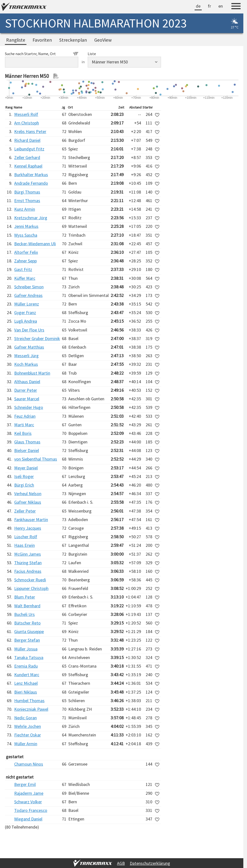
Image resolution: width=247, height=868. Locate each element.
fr (209, 6)
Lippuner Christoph (31, 588)
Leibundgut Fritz (29, 149)
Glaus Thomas (27, 442)
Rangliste (16, 40)
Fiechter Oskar (28, 735)
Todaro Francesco (31, 810)
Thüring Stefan (28, 563)
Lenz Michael (26, 683)
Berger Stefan (27, 640)
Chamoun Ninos (29, 764)
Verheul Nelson (28, 494)
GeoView (103, 40)
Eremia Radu (26, 666)
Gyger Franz (25, 312)
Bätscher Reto (27, 623)
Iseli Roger (24, 476)
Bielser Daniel (27, 450)
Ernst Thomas (27, 201)
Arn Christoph (27, 123)
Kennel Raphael (28, 166)
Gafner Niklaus (28, 502)
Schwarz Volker (28, 802)
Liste (92, 54)
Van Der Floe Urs (29, 330)
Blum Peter (25, 597)
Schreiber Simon (29, 287)
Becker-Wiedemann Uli (35, 244)
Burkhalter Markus (31, 175)
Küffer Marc (25, 278)
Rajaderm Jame (29, 793)
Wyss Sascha (26, 235)
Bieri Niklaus (26, 692)
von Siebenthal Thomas (36, 459)
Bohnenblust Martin (32, 373)
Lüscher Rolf (26, 537)
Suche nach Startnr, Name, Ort (42, 54)
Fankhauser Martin (31, 520)
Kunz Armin (25, 209)
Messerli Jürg (26, 356)
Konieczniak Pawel (31, 709)
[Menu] (236, 7)
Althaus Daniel (27, 382)
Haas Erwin (24, 545)
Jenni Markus (26, 226)
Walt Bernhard (27, 606)
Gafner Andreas (28, 295)
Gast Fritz (23, 269)
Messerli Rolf (26, 114)
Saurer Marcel (27, 399)
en (221, 6)
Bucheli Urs (24, 614)
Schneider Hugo (29, 407)
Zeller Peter (25, 511)
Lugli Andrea (26, 321)
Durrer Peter (26, 390)
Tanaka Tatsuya (29, 657)
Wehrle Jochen (28, 726)
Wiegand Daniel (28, 819)
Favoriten (42, 40)
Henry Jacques (28, 528)
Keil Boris (23, 433)
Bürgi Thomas (27, 192)
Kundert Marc (27, 675)
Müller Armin (26, 744)
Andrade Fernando (31, 183)
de (198, 6)
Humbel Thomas (29, 701)
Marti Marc (24, 425)
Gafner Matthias (29, 347)
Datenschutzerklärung (150, 863)
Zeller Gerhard (27, 157)
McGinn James (28, 554)
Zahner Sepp (25, 261)
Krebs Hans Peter (30, 131)
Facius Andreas (28, 571)
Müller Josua (26, 649)
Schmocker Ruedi (30, 580)
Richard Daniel (27, 140)
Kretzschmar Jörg (31, 218)
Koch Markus (26, 364)
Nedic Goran (25, 718)
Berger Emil (25, 784)
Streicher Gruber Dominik (37, 338)
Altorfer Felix (26, 252)
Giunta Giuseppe (29, 631)
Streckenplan (73, 40)
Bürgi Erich (24, 485)
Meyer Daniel (26, 468)
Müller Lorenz (27, 304)
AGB (121, 863)
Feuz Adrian (25, 416)
